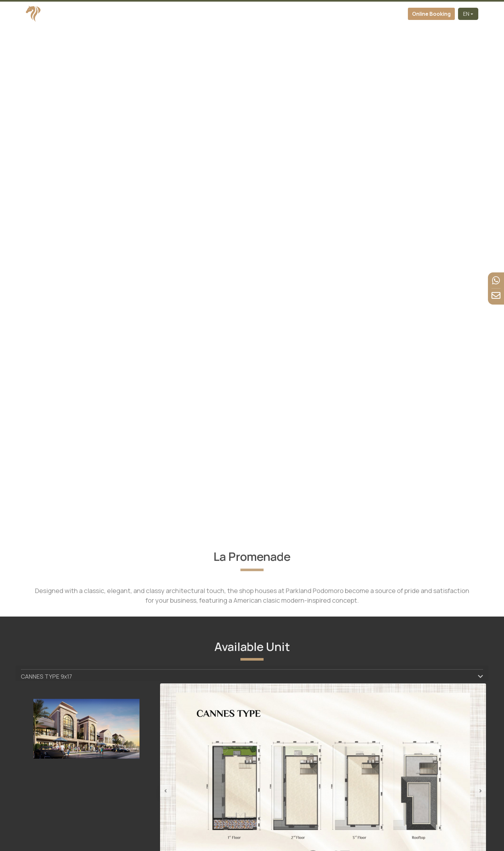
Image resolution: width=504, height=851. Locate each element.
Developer (186, 14)
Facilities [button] (315, 14)
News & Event (358, 14)
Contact (394, 14)
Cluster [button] (238, 14)
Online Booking (431, 14)
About (214, 14)
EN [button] (466, 14)
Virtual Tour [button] (276, 14)
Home (158, 14)
